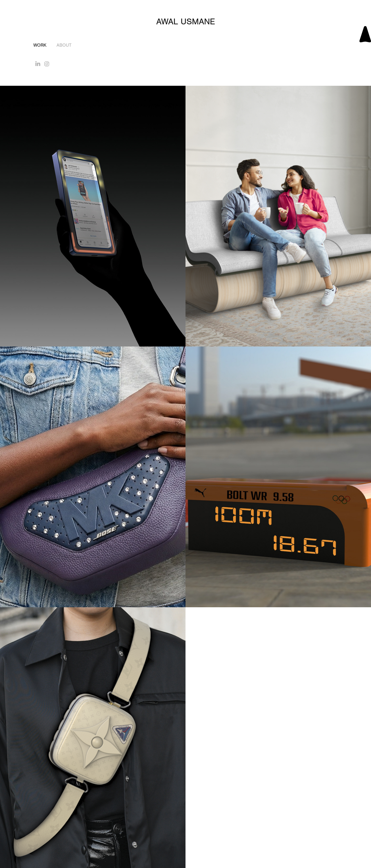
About (64, 45)
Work (40, 45)
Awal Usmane (186, 22)
